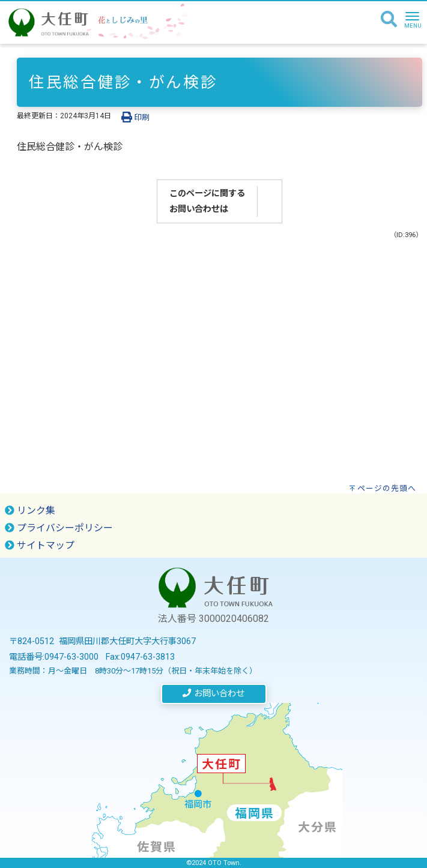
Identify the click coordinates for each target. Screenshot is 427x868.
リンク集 (30, 511)
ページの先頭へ (387, 488)
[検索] (389, 20)
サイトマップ (40, 545)
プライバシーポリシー (59, 528)
